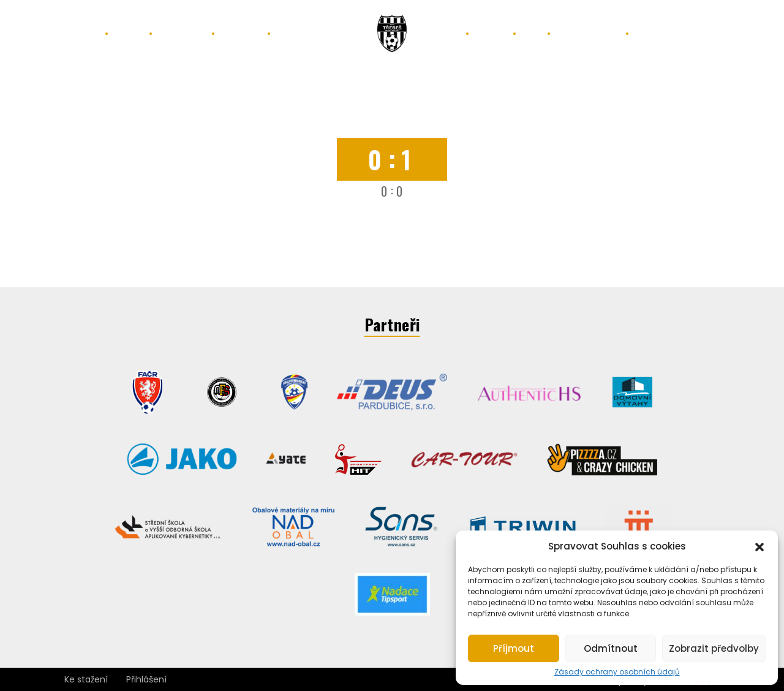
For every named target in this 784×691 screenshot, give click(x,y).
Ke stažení (86, 679)
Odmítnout (611, 648)
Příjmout (514, 648)
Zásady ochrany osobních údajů (617, 672)
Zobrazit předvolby (714, 648)
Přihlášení (146, 679)
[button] (759, 546)
